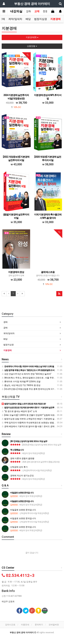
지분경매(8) (32, 37)
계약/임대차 (15, 19)
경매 (5, 322)
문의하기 (39, 625)
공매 (5, 328)
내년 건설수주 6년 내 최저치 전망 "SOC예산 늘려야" (27, 374)
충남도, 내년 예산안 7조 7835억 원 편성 (21, 385)
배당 (28, 19)
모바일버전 (54, 625)
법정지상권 (41, 19)
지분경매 (55, 19)
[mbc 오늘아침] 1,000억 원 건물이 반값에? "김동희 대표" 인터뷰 (32, 415)
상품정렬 (32, 46)
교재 (37, 11)
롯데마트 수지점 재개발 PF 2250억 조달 (21, 382)
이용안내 (25, 625)
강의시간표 (10, 625)
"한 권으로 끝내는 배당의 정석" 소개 (19, 411)
